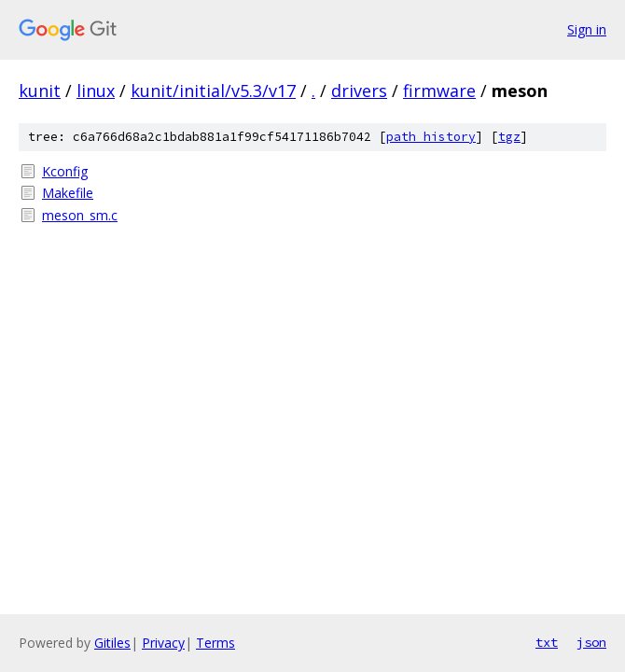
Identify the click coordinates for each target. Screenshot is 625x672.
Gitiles (112, 643)
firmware (439, 91)
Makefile (68, 193)
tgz (509, 137)
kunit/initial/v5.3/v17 (213, 91)
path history (431, 137)
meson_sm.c (80, 215)
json (591, 642)
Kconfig (65, 171)
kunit (40, 91)
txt (547, 642)
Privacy (163, 643)
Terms (215, 643)
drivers (359, 91)
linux (96, 91)
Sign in (587, 29)
